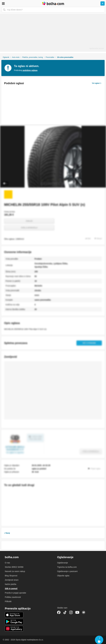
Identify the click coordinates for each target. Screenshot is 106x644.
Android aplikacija (14, 622)
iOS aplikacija (14, 615)
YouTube (77, 612)
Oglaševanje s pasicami (67, 571)
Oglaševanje (63, 563)
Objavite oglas (63, 576)
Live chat (99, 640)
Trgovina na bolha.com (67, 567)
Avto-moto (16, 57)
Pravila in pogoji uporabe (15, 593)
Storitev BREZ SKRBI (14, 567)
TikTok (65, 612)
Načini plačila (10, 584)
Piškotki (8, 601)
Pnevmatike (50, 57)
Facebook (59, 612)
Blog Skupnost (11, 576)
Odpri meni (3, 3)
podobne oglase (30, 70)
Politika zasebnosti (13, 597)
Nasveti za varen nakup (15, 571)
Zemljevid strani (12, 580)
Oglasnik (6, 57)
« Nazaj (7, 533)
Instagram (71, 612)
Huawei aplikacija (14, 629)
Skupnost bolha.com (84, 612)
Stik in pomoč (11, 589)
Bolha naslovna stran (53, 3)
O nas (7, 563)
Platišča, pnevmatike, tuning (33, 57)
